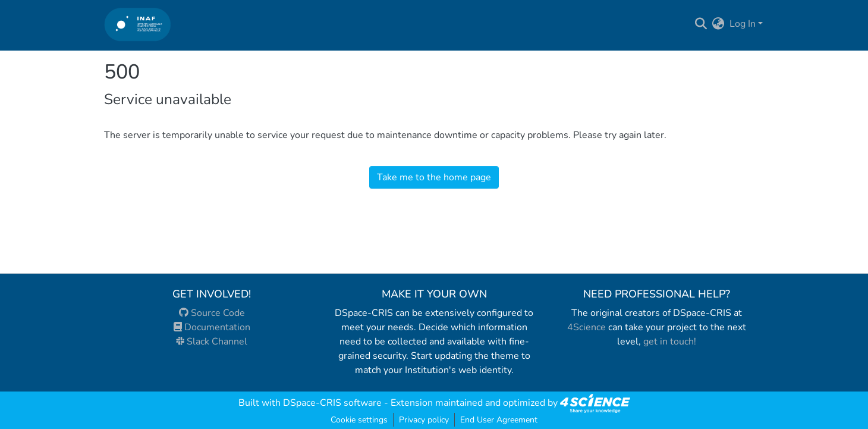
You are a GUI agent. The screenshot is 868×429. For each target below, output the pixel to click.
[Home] (138, 24)
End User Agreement (499, 420)
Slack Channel (212, 342)
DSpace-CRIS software (332, 403)
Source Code (212, 313)
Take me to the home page (434, 177)
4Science (586, 327)
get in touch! (670, 342)
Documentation (212, 327)
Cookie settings (359, 420)
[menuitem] (718, 24)
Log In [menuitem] (743, 24)
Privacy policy (424, 420)
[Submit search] (701, 24)
